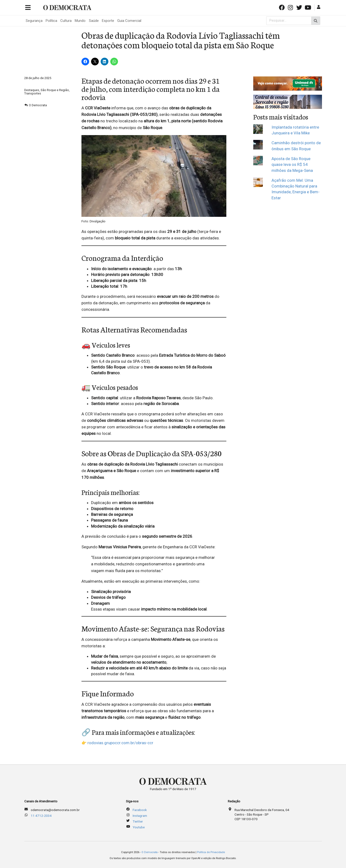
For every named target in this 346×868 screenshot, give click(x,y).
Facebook (140, 810)
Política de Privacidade (211, 852)
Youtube (139, 827)
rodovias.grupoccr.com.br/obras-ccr (120, 743)
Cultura (66, 21)
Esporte (108, 21)
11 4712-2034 (41, 816)
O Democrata (38, 105)
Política (51, 21)
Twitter (138, 821)
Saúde (94, 21)
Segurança (34, 21)
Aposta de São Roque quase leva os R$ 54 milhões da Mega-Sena (292, 165)
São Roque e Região (55, 90)
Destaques (32, 90)
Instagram (140, 816)
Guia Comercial (129, 21)
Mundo (80, 21)
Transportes (33, 93)
